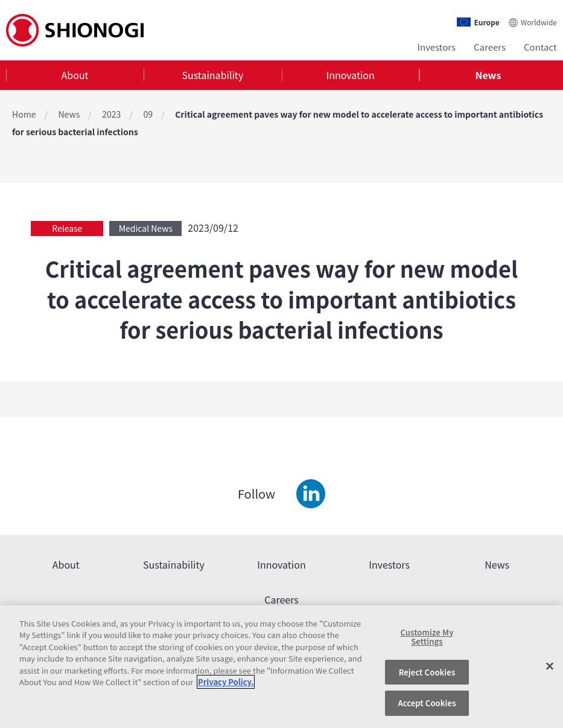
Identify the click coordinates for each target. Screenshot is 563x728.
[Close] (550, 666)
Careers (490, 47)
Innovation (350, 75)
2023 (111, 114)
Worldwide (539, 22)
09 (148, 114)
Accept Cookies (427, 703)
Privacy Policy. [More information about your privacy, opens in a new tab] (226, 682)
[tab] (75, 75)
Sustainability (213, 75)
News (488, 75)
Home (24, 114)
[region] (281, 667)
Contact (540, 47)
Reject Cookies (427, 672)
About (75, 75)
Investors (437, 47)
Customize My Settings (427, 637)
